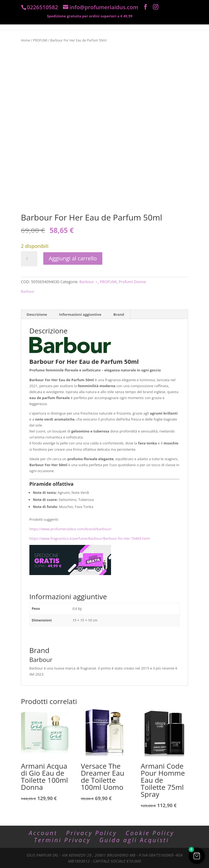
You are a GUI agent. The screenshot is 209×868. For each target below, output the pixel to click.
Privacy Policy (92, 833)
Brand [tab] (119, 314)
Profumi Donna (132, 282)
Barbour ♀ (89, 282)
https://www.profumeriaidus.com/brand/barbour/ (70, 529)
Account (43, 833)
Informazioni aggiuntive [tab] (80, 314)
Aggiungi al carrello (73, 258)
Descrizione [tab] (37, 314)
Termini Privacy (62, 840)
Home (26, 40)
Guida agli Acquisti (134, 840)
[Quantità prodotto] (29, 259)
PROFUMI (40, 40)
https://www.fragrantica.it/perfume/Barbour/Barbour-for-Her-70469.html (90, 538)
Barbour (28, 291)
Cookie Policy (150, 833)
